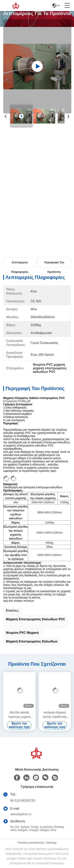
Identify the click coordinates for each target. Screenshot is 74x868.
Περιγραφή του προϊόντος (54, 264)
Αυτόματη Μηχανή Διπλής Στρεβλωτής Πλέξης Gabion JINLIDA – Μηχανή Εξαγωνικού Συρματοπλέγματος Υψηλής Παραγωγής (55, 715)
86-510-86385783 (23, 801)
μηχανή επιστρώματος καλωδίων (32, 641)
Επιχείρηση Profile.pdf (17, 401)
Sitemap (52, 843)
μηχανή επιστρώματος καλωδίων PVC (36, 619)
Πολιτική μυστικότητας (31, 843)
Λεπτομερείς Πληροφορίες (20, 264)
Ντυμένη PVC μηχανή (22, 633)
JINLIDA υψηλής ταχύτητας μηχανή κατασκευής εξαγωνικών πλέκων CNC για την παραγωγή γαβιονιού (19, 715)
